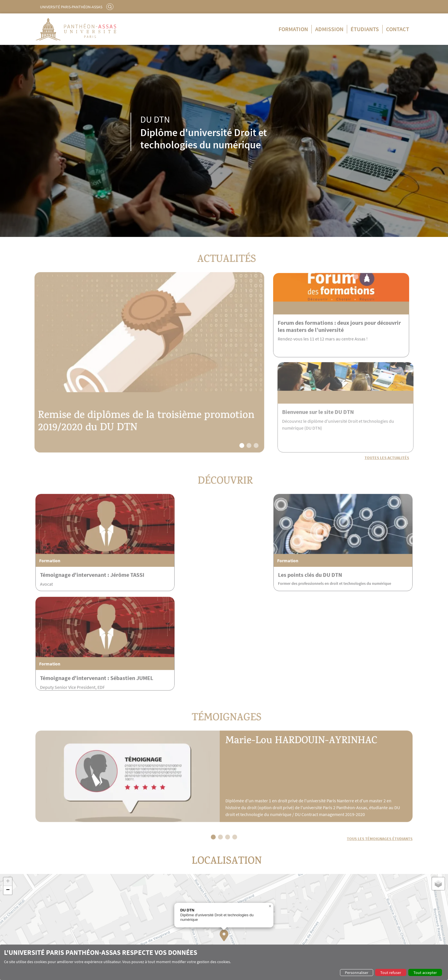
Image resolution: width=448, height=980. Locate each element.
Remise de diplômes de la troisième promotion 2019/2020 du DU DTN (107, 437)
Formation (293, 29)
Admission (329, 29)
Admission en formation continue (232, 899)
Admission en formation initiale (230, 894)
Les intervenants (56, 910)
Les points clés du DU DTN (203, 577)
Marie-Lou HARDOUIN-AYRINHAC (308, 650)
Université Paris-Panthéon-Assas (71, 7)
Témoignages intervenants (65, 916)
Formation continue (146, 899)
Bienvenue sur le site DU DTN (334, 426)
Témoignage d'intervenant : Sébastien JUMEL (350, 581)
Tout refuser (391, 973)
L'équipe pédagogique (61, 905)
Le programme (55, 899)
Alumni (308, 894)
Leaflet (374, 881)
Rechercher (111, 7)
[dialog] (224, 962)
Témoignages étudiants (321, 899)
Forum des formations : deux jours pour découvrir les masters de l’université (339, 341)
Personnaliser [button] (357, 973)
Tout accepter (425, 973)
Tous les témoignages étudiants (380, 750)
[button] (226, 459)
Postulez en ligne (218, 905)
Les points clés (55, 894)
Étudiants (365, 29)
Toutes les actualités (387, 471)
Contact (398, 29)
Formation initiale (144, 894)
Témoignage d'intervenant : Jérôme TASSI (92, 577)
